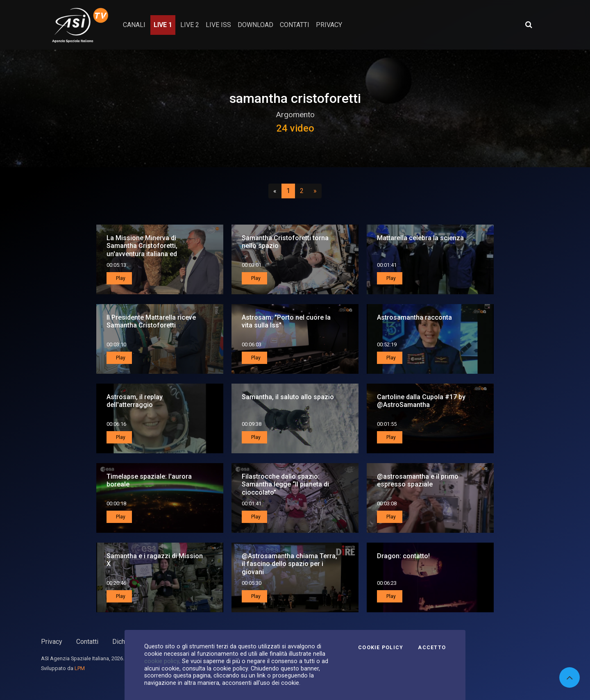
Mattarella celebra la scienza (420, 238)
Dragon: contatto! (403, 556)
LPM (80, 668)
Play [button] (120, 278)
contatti (295, 25)
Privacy (52, 642)
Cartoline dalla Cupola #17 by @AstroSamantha (421, 401)
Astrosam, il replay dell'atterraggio (135, 401)
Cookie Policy (381, 648)
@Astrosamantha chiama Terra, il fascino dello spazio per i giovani (289, 564)
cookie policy (162, 661)
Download (255, 25)
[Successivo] (315, 191)
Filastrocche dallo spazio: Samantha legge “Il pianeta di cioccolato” (285, 484)
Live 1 (163, 25)
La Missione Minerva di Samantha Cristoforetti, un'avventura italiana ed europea (142, 250)
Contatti (87, 642)
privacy (329, 25)
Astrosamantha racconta (414, 317)
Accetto (432, 648)
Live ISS (218, 25)
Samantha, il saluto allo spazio (288, 397)
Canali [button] (134, 25)
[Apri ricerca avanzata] (529, 25)
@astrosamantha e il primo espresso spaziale (418, 480)
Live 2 (190, 25)
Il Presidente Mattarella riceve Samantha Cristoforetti (151, 321)
